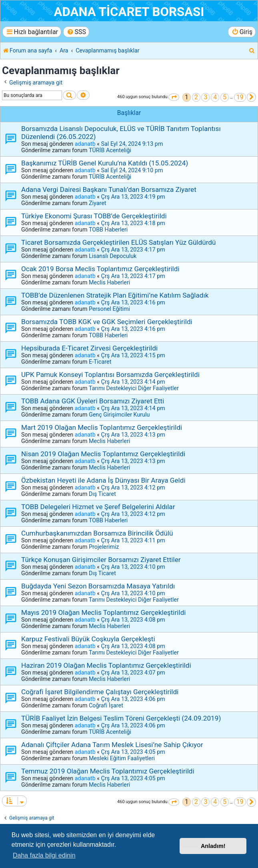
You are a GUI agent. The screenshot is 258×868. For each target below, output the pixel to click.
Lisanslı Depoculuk (113, 256)
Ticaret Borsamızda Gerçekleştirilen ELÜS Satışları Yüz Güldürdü (118, 242)
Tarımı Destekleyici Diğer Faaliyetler (134, 388)
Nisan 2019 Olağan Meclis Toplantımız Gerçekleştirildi (103, 454)
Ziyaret (97, 203)
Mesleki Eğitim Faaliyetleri (122, 758)
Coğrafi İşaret (106, 705)
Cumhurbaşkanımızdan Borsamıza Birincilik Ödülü (97, 533)
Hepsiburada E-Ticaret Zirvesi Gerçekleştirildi (89, 348)
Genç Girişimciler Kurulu (119, 415)
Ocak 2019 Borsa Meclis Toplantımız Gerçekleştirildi (100, 269)
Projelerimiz (104, 547)
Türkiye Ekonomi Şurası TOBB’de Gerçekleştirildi (94, 216)
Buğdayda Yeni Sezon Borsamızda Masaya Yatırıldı (98, 586)
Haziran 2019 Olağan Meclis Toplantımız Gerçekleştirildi (106, 665)
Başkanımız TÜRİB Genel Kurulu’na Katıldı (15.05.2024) (105, 163)
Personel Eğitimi (109, 309)
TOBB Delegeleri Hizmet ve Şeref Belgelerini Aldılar (98, 507)
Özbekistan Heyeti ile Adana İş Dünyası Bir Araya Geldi (103, 480)
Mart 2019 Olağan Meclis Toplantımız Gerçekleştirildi (102, 427)
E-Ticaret (100, 362)
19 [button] (240, 97)
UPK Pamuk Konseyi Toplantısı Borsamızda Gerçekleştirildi (110, 375)
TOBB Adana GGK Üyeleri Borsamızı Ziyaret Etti (93, 401)
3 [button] (205, 97)
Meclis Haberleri (109, 282)
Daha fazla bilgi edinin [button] (44, 855)
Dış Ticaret (102, 494)
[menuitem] (76, 32)
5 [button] (225, 97)
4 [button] (215, 97)
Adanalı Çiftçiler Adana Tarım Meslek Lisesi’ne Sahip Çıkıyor (112, 745)
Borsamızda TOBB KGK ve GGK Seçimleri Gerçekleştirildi (107, 322)
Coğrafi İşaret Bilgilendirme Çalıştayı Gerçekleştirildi (100, 692)
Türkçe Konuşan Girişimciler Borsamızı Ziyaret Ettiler (101, 560)
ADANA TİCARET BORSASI (129, 12)
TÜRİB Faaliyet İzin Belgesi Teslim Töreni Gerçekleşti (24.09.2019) (121, 718)
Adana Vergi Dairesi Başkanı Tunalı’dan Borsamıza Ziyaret (109, 189)
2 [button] (196, 97)
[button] (174, 97)
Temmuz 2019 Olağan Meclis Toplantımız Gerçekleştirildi (108, 771)
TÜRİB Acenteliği (110, 150)
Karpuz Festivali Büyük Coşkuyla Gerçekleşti (88, 639)
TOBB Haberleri (108, 230)
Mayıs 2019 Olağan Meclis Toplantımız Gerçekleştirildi (104, 612)
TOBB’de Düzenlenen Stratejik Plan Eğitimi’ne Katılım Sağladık (115, 295)
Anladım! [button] (213, 846)
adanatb (85, 144)
